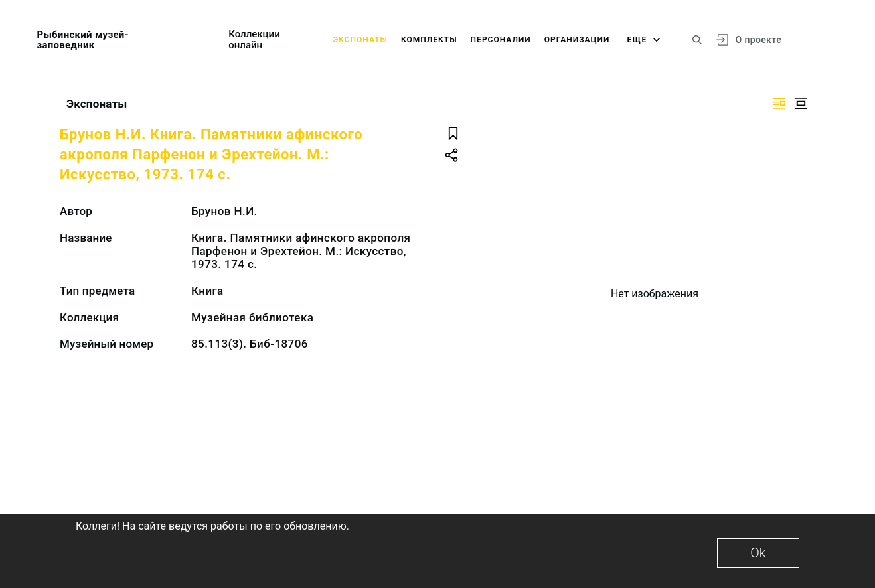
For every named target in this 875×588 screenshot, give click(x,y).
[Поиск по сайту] (697, 40)
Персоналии (501, 40)
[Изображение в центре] (801, 103)
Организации (577, 40)
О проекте (758, 40)
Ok (758, 553)
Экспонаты (360, 40)
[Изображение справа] (779, 103)
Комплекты (429, 40)
